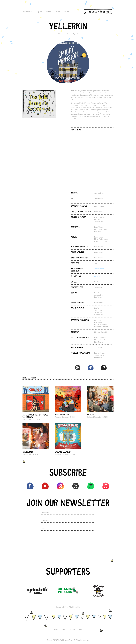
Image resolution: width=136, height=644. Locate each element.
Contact (72, 629)
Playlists (39, 12)
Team (80, 629)
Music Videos (27, 12)
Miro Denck (98, 276)
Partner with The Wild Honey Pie (68, 607)
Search (66, 12)
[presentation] (68, 538)
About (56, 629)
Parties (48, 12)
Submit (57, 12)
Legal (64, 629)
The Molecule (99, 269)
